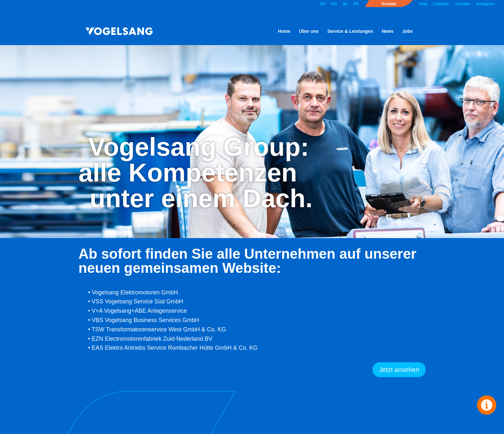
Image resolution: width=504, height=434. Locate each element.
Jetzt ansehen (399, 370)
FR (356, 4)
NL (345, 4)
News (388, 31)
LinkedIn (441, 4)
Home (284, 31)
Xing (423, 4)
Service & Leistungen (350, 31)
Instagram (485, 4)
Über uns (309, 31)
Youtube (462, 4)
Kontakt (389, 4)
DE (323, 4)
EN (334, 4)
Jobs (407, 31)
